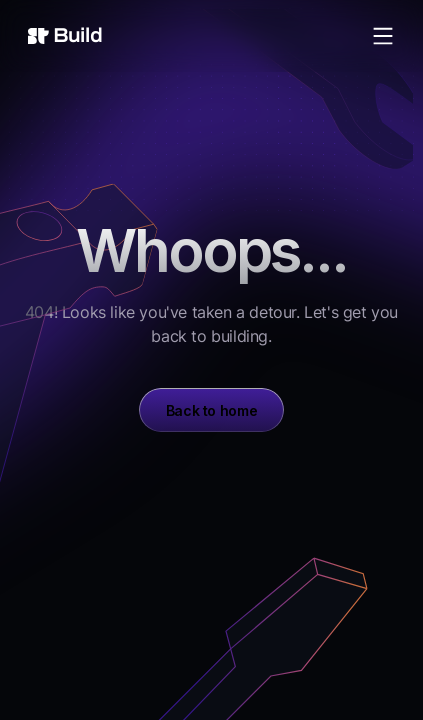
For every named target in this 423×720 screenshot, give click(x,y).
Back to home (212, 410)
